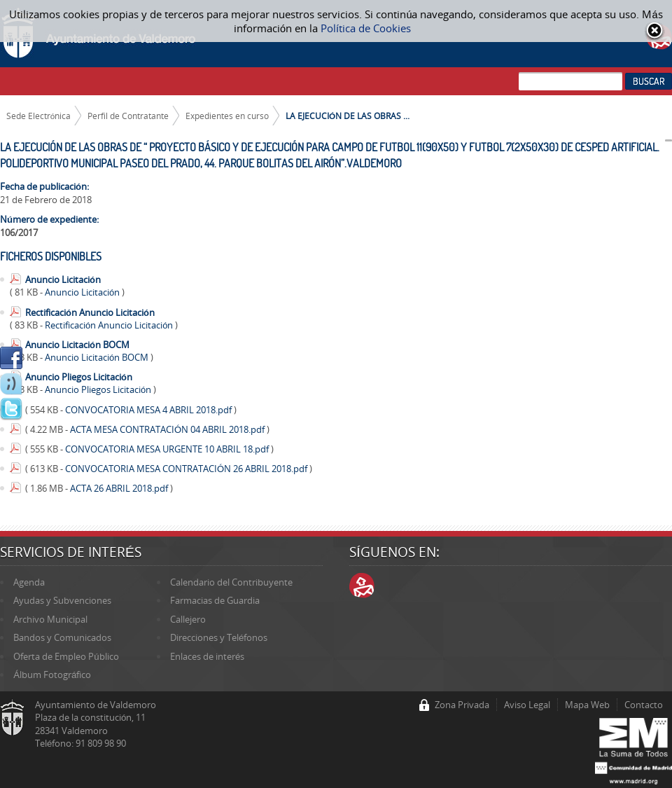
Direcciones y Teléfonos (219, 637)
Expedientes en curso (227, 116)
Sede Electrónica (39, 116)
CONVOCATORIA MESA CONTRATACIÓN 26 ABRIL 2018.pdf (187, 469)
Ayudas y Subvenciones (62, 600)
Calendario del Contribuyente (231, 582)
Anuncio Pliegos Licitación (79, 377)
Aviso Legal (527, 705)
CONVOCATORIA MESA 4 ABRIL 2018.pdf (149, 410)
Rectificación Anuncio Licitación (90, 312)
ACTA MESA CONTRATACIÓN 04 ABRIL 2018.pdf (168, 429)
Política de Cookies (366, 28)
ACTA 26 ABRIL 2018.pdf (120, 488)
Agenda (29, 582)
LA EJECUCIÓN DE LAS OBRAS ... (348, 116)
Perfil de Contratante (128, 116)
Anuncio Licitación (63, 279)
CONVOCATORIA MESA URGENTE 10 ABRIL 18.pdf (168, 449)
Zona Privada (462, 705)
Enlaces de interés (207, 656)
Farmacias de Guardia (215, 600)
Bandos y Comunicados (62, 637)
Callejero (188, 619)
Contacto (644, 705)
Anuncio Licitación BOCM (77, 345)
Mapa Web (587, 705)
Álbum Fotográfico (52, 675)
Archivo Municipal (50, 619)
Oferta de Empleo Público (66, 656)
